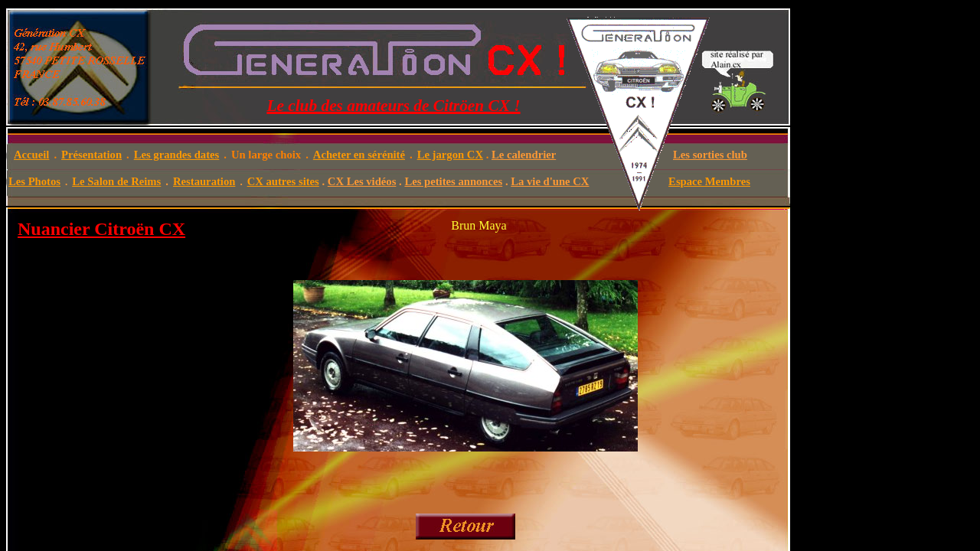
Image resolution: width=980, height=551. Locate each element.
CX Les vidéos (362, 181)
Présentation (91, 155)
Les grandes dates (177, 155)
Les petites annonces (453, 181)
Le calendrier (524, 155)
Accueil (31, 155)
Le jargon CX (450, 155)
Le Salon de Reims (116, 181)
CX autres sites (283, 181)
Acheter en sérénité (359, 155)
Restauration (204, 181)
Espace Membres (709, 181)
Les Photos (34, 181)
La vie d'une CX (550, 181)
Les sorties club (710, 155)
